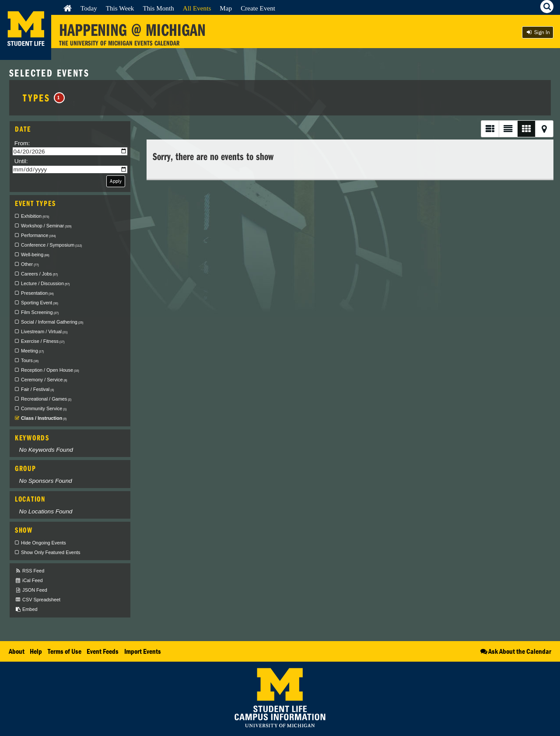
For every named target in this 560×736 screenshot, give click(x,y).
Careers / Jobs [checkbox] (39, 274)
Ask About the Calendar (515, 651)
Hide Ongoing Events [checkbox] (44, 543)
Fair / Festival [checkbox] (37, 389)
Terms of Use (65, 651)
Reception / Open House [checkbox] (50, 370)
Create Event (258, 8)
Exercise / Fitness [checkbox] (43, 341)
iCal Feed (29, 581)
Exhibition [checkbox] (35, 216)
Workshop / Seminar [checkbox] (46, 226)
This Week (120, 8)
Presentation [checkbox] (37, 293)
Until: (21, 161)
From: (22, 143)
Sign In (538, 32)
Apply (116, 181)
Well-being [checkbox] (35, 255)
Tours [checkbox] (30, 360)
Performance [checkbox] (38, 235)
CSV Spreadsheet (38, 600)
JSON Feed (31, 590)
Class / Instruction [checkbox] (44, 418)
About (17, 651)
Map (226, 8)
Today (89, 8)
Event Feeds (103, 651)
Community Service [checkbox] (44, 408)
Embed (26, 609)
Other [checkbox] (30, 264)
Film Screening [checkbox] (40, 312)
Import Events (143, 651)
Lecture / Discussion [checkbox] (45, 283)
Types (44, 98)
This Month (158, 8)
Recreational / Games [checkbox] (46, 399)
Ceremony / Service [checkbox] (44, 380)
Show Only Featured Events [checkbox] (51, 552)
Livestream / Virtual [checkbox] (44, 331)
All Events (197, 8)
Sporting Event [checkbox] (40, 303)
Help (36, 651)
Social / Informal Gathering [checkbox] (52, 322)
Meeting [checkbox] (32, 351)
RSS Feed (30, 571)
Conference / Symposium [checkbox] (51, 245)
